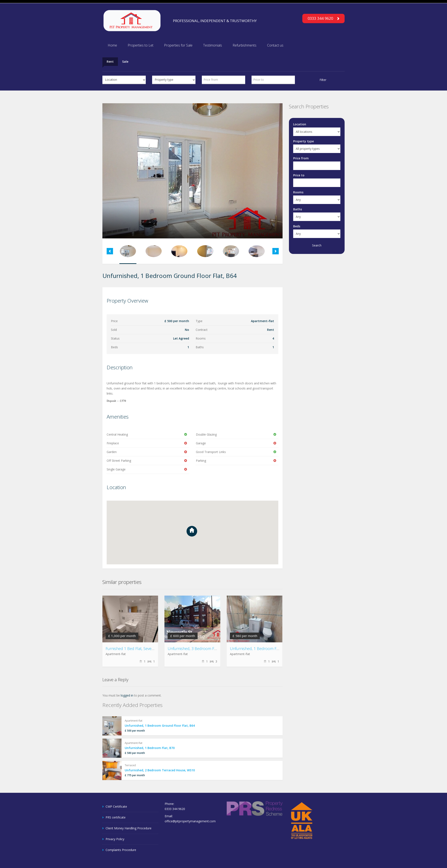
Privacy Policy (115, 839)
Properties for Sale (178, 45)
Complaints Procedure (121, 850)
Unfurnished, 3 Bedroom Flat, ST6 (197, 649)
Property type (303, 141)
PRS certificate (116, 817)
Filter (323, 80)
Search (317, 245)
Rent (110, 62)
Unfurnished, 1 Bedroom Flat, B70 (260, 649)
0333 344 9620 (323, 18)
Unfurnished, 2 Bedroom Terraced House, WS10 (160, 770)
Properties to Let (141, 45)
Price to (299, 175)
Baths (298, 209)
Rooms (298, 192)
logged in (127, 695)
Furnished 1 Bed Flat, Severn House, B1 (140, 649)
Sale (125, 62)
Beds (297, 226)
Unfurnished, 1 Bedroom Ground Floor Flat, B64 (160, 726)
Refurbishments (245, 45)
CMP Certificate (116, 806)
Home (112, 45)
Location (300, 124)
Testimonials (213, 45)
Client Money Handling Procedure (129, 828)
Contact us (275, 45)
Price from (301, 158)
